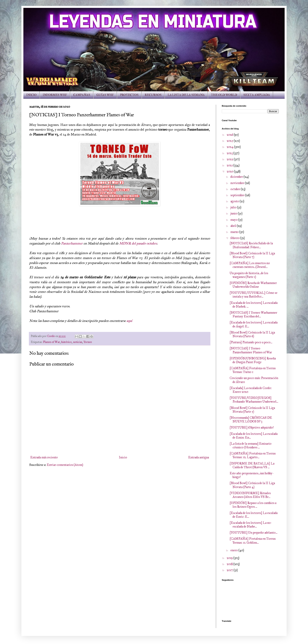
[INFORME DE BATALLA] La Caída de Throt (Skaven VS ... (252, 465)
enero (234, 550)
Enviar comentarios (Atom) (65, 465)
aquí (129, 321)
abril (234, 226)
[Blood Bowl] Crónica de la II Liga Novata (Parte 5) (252, 410)
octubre (236, 189)
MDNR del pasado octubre (138, 243)
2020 (230, 171)
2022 (230, 159)
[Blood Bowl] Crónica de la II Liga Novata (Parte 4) (252, 485)
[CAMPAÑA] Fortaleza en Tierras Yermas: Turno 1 (253, 370)
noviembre (238, 183)
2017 (230, 570)
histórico (66, 342)
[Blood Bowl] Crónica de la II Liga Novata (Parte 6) (252, 334)
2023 (230, 153)
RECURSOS (153, 95)
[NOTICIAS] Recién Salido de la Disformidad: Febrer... (251, 245)
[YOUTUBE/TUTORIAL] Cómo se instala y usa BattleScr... (253, 295)
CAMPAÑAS (82, 95)
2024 (230, 147)
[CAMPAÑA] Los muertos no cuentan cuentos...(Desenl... (250, 265)
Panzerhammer (72, 243)
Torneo (88, 342)
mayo (234, 220)
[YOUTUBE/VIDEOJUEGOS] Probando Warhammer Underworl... (254, 400)
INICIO (31, 95)
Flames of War (51, 342)
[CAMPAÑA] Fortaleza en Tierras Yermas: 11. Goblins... (253, 540)
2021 (230, 165)
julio (234, 207)
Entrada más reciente (44, 457)
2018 (230, 564)
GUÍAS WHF (105, 95)
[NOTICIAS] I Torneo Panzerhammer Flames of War (251, 350)
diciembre (237, 177)
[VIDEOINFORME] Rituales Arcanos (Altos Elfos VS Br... (250, 495)
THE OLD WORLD (224, 95)
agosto (235, 201)
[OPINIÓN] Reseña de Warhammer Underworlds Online (253, 285)
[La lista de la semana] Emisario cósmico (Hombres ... (251, 445)
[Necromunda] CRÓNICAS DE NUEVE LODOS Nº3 (251, 420)
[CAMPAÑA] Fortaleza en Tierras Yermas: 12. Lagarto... (253, 455)
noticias (78, 342)
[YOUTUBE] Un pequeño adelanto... (253, 533)
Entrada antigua (199, 457)
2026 (230, 135)
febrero (235, 238)
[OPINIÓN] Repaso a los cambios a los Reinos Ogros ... (253, 505)
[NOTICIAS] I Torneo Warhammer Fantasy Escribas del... (253, 314)
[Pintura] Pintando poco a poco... (251, 342)
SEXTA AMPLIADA (257, 95)
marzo (235, 232)
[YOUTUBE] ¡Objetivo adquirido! (252, 427)
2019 (230, 558)
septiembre (238, 195)
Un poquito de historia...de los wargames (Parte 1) (249, 275)
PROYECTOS (129, 95)
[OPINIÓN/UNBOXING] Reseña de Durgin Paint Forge (253, 360)
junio (234, 213)
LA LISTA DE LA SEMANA (186, 95)
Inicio (123, 457)
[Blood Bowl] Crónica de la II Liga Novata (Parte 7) (252, 255)
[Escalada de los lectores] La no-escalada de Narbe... (251, 525)
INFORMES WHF (55, 95)
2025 (230, 141)
